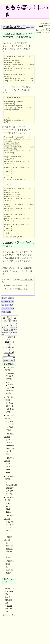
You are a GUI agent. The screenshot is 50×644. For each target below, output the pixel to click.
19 (10, 357)
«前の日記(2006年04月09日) (8, 329)
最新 (7, 333)
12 (10, 355)
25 (7, 360)
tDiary (9, 270)
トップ (4, 326)
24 (5, 360)
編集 (9, 339)
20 (12, 357)
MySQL (10, 34)
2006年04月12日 (14, 27)
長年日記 (30, 28)
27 (12, 360)
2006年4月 (10, 345)
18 (7, 357)
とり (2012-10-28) (9, 627)
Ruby (48, 30)
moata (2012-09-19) (9, 636)
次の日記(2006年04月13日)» (8, 336)
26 (10, 360)
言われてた (25, 283)
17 (5, 357)
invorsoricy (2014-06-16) (10, 619)
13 (12, 355)
